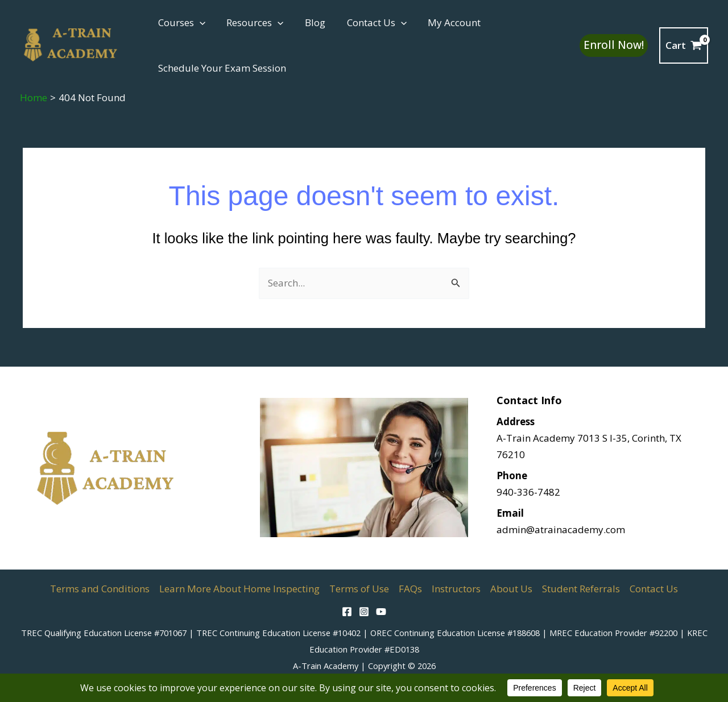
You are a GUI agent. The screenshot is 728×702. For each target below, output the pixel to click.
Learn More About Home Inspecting (239, 589)
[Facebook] (347, 612)
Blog (310, 22)
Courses (181, 23)
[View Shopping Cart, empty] (684, 45)
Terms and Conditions (100, 589)
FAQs (410, 589)
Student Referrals (581, 589)
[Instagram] (364, 612)
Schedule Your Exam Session (221, 68)
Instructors (456, 589)
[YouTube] (381, 612)
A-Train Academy (326, 666)
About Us (511, 589)
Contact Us (369, 23)
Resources (252, 23)
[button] (198, 23)
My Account (446, 22)
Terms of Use (359, 589)
